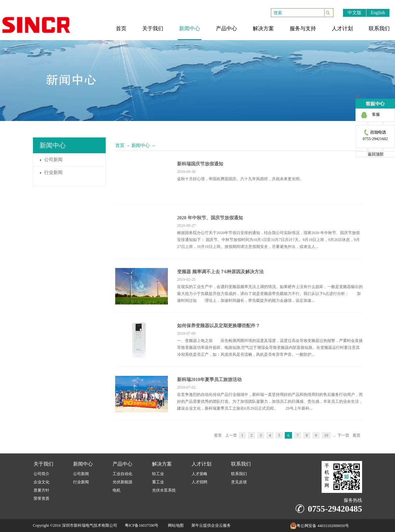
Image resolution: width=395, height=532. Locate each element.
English (378, 13)
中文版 (355, 13)
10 (326, 435)
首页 (120, 145)
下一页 (343, 435)
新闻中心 (141, 145)
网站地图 (175, 525)
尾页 (356, 435)
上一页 (231, 435)
